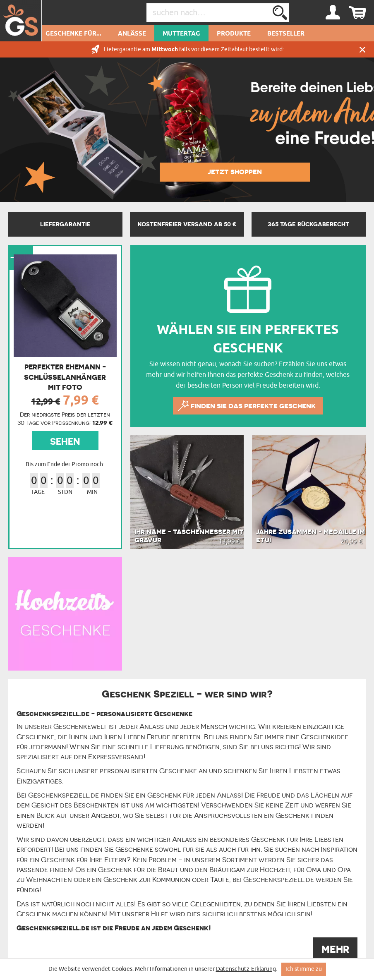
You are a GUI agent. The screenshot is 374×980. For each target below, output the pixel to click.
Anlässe (132, 34)
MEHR (335, 949)
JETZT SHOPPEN (235, 172)
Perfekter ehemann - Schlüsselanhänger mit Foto (65, 377)
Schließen (362, 49)
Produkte (234, 34)
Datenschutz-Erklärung (246, 969)
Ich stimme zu (304, 969)
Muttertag (181, 34)
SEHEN (65, 441)
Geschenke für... (73, 34)
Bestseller (286, 34)
